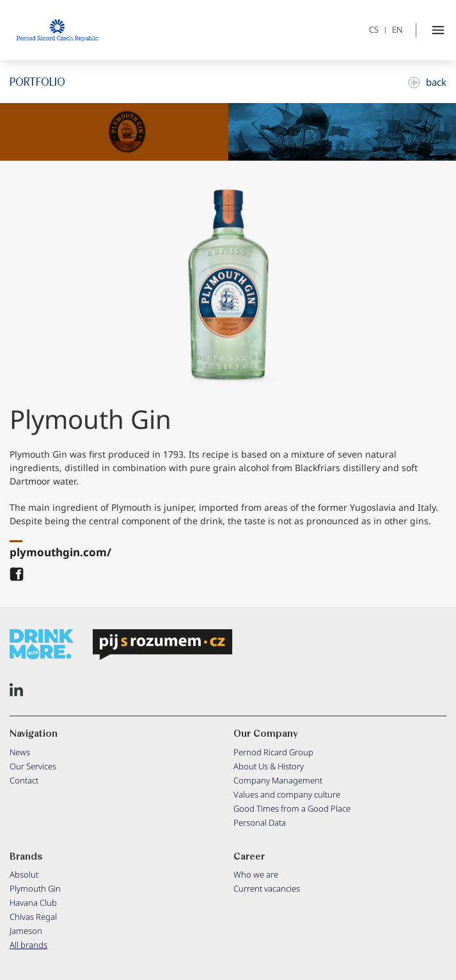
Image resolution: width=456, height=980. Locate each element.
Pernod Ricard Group (273, 752)
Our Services (33, 766)
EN (397, 30)
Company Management (278, 780)
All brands (28, 945)
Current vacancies (267, 888)
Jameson (26, 931)
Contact (24, 780)
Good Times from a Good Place (292, 808)
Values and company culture (287, 794)
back (427, 82)
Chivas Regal (33, 917)
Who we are (256, 874)
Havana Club (33, 903)
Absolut (24, 874)
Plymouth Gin (35, 888)
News (20, 752)
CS (374, 30)
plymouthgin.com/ (60, 552)
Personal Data (260, 823)
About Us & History (269, 766)
